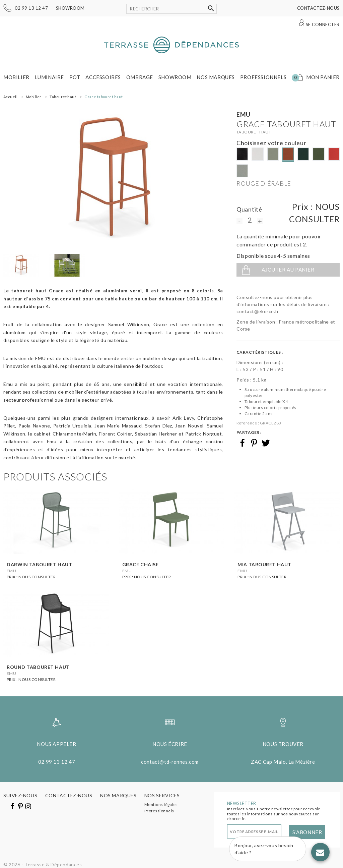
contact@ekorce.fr (258, 311)
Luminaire (49, 77)
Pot (75, 77)
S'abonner (307, 832)
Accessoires (103, 77)
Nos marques (216, 77)
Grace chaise (141, 564)
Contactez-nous (318, 8)
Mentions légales (161, 804)
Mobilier (16, 77)
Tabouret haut (254, 132)
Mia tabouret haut (264, 564)
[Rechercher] (171, 9)
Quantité (249, 209)
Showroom (70, 8)
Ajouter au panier (288, 270)
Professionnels (263, 77)
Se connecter (323, 24)
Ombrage (140, 77)
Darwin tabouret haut (39, 564)
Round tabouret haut (38, 667)
